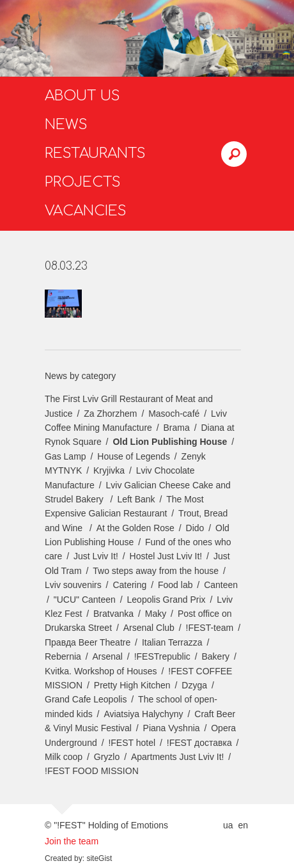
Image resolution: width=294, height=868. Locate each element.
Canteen (221, 585)
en (243, 825)
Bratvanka (113, 614)
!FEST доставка (199, 743)
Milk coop (64, 757)
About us (82, 96)
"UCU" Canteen (85, 600)
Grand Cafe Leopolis (86, 699)
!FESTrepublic (162, 656)
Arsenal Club (149, 628)
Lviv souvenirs (73, 585)
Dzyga (194, 685)
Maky (156, 614)
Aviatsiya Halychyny (143, 714)
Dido (195, 528)
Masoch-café (174, 414)
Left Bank (136, 499)
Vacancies (86, 211)
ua (228, 825)
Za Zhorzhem (110, 414)
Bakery (216, 656)
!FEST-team (210, 628)
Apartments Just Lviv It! (178, 757)
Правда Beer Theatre (88, 642)
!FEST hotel (132, 743)
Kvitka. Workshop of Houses (101, 671)
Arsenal (108, 656)
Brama (177, 428)
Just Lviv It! (96, 556)
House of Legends (134, 456)
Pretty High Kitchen (132, 685)
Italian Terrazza (172, 642)
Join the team (72, 841)
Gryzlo (107, 757)
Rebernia (63, 656)
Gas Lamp (66, 456)
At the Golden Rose (135, 528)
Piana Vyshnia (172, 728)
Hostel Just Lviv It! (166, 556)
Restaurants (95, 153)
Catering (129, 585)
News (66, 125)
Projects (83, 182)
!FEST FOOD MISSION (92, 771)
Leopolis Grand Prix (166, 600)
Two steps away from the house (156, 571)
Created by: (65, 858)
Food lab (175, 585)
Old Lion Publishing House (170, 442)
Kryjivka (109, 470)
